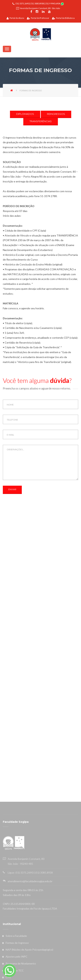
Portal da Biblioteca (63, 18)
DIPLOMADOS (25, 114)
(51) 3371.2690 (22, 3)
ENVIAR (12, 489)
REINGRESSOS (56, 114)
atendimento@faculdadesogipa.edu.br (30, 970)
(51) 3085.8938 (37, 3)
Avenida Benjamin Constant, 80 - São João (40, 8)
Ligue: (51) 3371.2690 (20, 962)
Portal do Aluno (15, 18)
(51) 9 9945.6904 (53, 3)
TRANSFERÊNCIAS (41, 121)
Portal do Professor (38, 18)
